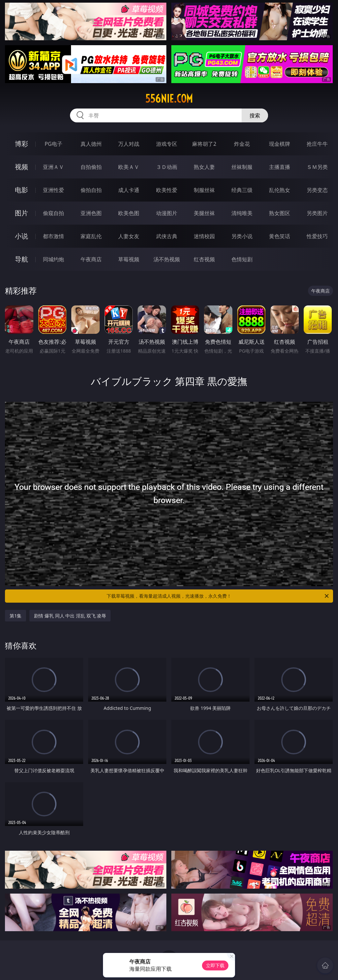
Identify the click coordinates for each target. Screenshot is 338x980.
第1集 (16, 616)
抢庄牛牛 (317, 144)
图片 (21, 213)
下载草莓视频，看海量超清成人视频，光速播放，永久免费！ (218, 596)
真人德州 (91, 144)
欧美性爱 (167, 190)
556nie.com (169, 99)
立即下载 (215, 965)
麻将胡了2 (204, 144)
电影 (21, 190)
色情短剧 (242, 259)
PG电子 (53, 144)
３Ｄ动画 (167, 167)
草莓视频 (129, 259)
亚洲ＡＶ (53, 167)
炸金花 (242, 144)
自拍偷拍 (91, 167)
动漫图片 (167, 213)
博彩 (21, 144)
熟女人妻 (204, 167)
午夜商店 (91, 259)
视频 (21, 167)
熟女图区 (280, 213)
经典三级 (242, 190)
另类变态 (317, 190)
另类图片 (317, 213)
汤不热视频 (167, 259)
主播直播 (280, 167)
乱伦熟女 (280, 190)
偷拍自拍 (91, 190)
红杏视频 (204, 259)
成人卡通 (129, 190)
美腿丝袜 (204, 213)
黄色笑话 (280, 236)
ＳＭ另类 (317, 167)
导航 (21, 259)
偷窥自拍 (53, 213)
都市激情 (53, 236)
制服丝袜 (204, 190)
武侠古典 (167, 236)
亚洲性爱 (53, 190)
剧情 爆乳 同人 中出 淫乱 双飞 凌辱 (70, 616)
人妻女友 (129, 236)
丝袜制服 (242, 167)
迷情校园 (204, 236)
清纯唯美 (242, 213)
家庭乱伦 (91, 236)
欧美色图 (129, 213)
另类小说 (242, 236)
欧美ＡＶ (129, 167)
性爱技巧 (317, 236)
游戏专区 (167, 144)
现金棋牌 (280, 144)
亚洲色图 (91, 213)
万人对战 (129, 144)
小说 (21, 236)
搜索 (255, 115)
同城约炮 (53, 259)
